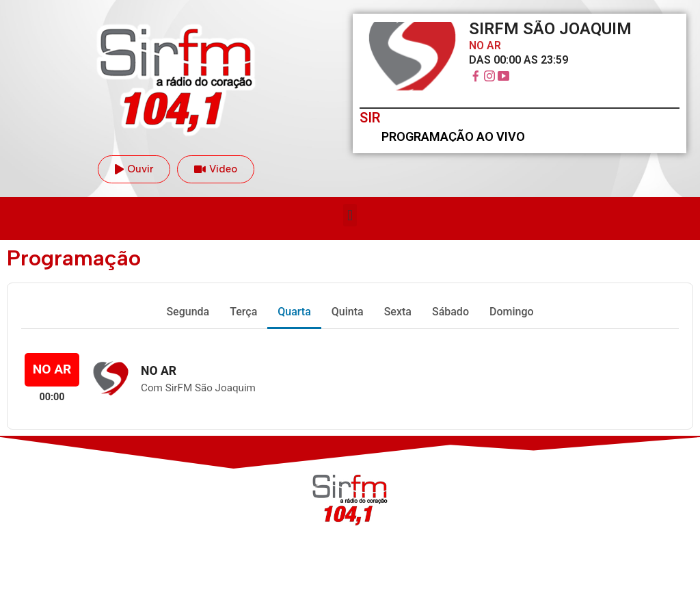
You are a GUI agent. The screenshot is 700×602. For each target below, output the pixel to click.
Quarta (294, 312)
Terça (243, 312)
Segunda (188, 312)
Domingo (512, 312)
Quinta (348, 312)
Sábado (450, 312)
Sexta (398, 312)
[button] (350, 215)
